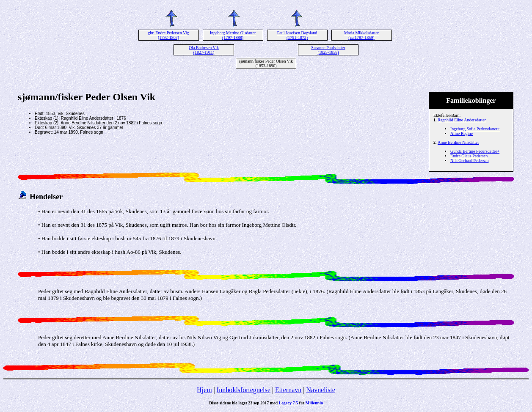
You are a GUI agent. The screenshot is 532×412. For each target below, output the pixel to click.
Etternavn (288, 390)
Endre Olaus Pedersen (469, 156)
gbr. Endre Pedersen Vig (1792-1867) (169, 35)
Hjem (204, 390)
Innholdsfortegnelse (244, 390)
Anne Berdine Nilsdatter (458, 142)
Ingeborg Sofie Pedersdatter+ (475, 129)
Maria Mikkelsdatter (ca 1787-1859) (361, 35)
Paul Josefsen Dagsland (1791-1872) (297, 35)
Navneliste (321, 390)
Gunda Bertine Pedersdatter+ (475, 151)
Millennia (314, 403)
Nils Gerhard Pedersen (470, 161)
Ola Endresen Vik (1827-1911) (204, 50)
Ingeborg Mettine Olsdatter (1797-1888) (233, 35)
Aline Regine (462, 133)
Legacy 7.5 (289, 403)
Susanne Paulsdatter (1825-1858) (328, 50)
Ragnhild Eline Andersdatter (462, 120)
